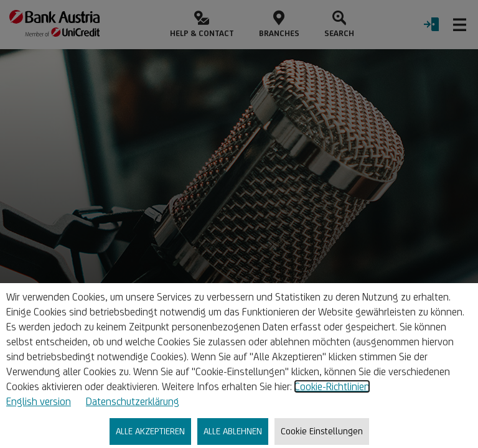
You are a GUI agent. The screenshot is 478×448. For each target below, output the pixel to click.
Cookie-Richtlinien (332, 386)
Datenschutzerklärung (133, 401)
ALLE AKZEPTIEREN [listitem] (150, 431)
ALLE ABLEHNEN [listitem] (233, 431)
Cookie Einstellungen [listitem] (322, 431)
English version (39, 401)
